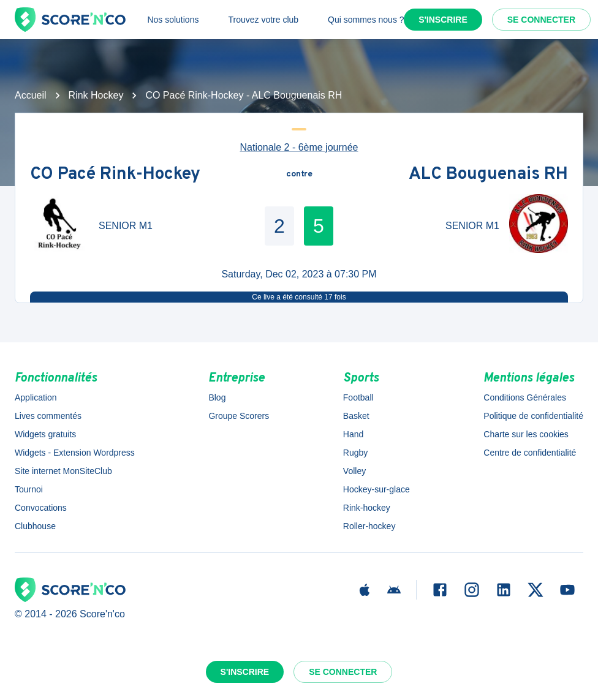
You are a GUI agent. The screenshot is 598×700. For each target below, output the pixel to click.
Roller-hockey (369, 526)
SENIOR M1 (126, 226)
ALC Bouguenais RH (488, 175)
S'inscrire (443, 20)
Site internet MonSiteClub (63, 471)
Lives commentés (48, 416)
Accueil (31, 95)
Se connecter (541, 20)
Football (358, 397)
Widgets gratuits (45, 434)
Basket (356, 416)
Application (36, 397)
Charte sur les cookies (526, 434)
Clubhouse (35, 526)
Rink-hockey (367, 508)
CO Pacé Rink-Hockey (115, 175)
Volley (354, 471)
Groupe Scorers (239, 416)
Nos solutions (173, 20)
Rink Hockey (96, 95)
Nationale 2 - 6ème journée (299, 147)
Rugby (355, 453)
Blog (217, 397)
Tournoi (29, 489)
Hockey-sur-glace (377, 489)
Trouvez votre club (263, 20)
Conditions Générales (525, 397)
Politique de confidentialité (533, 416)
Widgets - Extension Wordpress (75, 453)
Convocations (41, 508)
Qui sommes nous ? (366, 20)
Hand (353, 434)
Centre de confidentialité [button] (530, 453)
